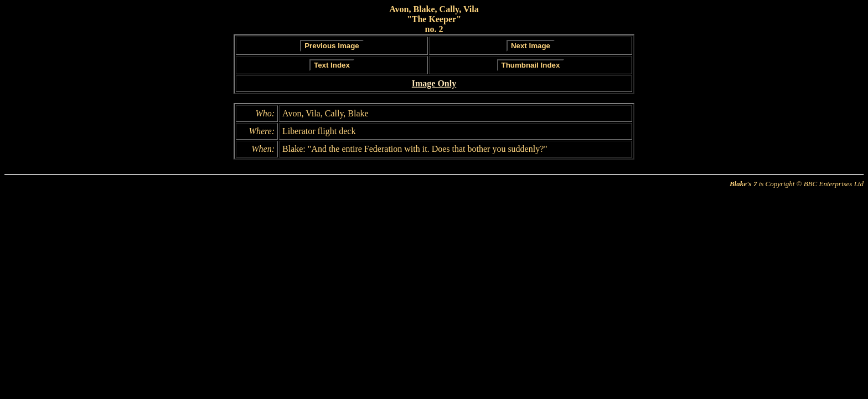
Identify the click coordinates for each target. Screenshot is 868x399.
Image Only (434, 83)
